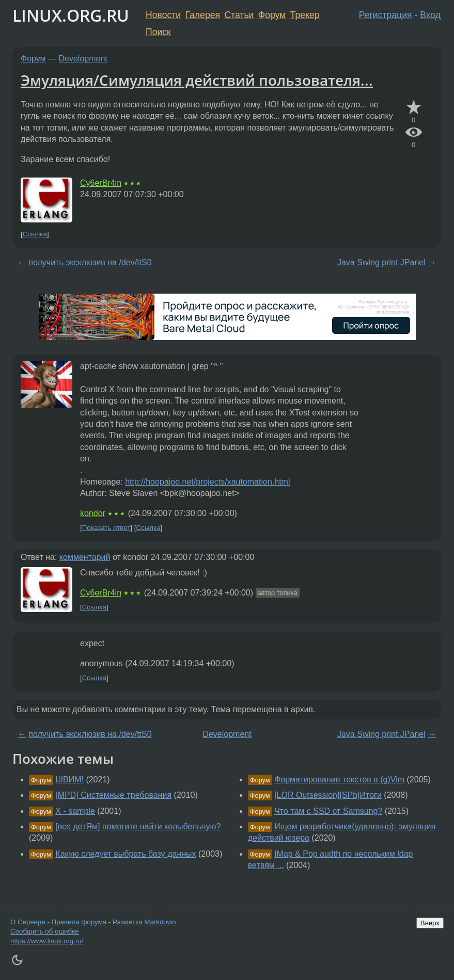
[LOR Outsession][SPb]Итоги (328, 795)
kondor (93, 513)
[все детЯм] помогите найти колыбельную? (138, 826)
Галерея (203, 15)
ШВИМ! (69, 780)
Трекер (305, 15)
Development (83, 59)
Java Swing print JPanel (381, 262)
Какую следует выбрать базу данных (126, 854)
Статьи (239, 15)
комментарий (85, 557)
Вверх (430, 923)
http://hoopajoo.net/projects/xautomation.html (207, 482)
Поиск (158, 32)
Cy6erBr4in (101, 183)
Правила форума (79, 922)
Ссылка (35, 234)
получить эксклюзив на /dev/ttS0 (90, 262)
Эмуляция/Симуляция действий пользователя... (197, 80)
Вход (430, 15)
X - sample (75, 811)
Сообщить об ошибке (45, 931)
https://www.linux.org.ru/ (47, 941)
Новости (163, 15)
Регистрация (386, 15)
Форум (272, 15)
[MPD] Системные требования (113, 795)
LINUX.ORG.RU (71, 15)
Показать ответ (106, 528)
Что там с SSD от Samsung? (328, 811)
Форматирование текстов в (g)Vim (339, 780)
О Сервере (28, 922)
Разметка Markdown (144, 922)
